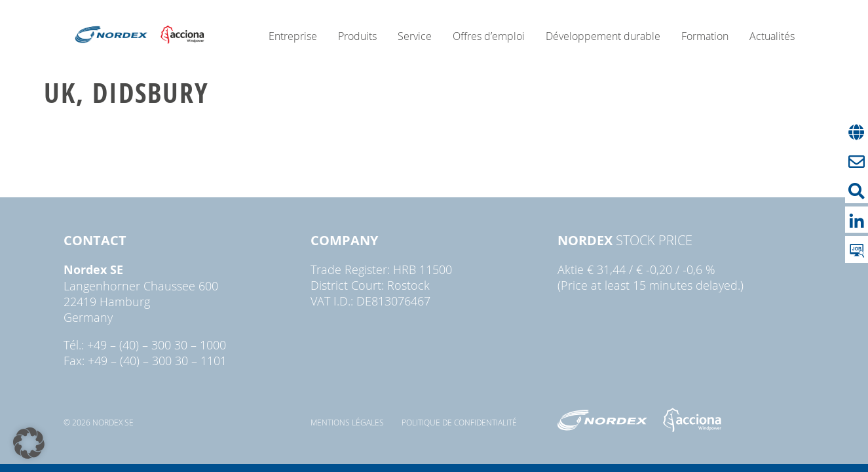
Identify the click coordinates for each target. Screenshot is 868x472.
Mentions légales (347, 422)
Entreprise (293, 36)
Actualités (772, 36)
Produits (357, 36)
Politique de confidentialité (459, 422)
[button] (29, 443)
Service (415, 36)
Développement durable (603, 36)
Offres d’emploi (489, 36)
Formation (705, 36)
